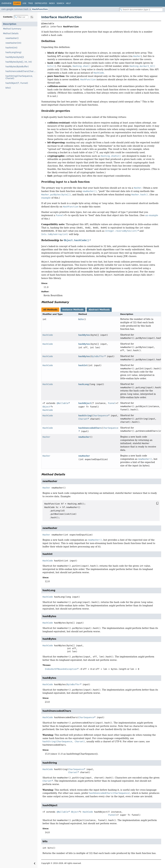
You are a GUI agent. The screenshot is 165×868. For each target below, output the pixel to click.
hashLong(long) (13, 52)
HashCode (48, 335)
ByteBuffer (98, 356)
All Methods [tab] (50, 310)
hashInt (83, 365)
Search (60, 3)
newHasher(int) (13, 43)
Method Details (11, 33)
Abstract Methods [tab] (99, 310)
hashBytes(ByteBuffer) (17, 67)
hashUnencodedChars (90, 428)
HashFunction (40, 9)
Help (68, 3)
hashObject (85, 403)
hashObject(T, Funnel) (17, 83)
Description (10, 24)
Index (52, 3)
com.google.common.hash (15, 9)
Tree (30, 3)
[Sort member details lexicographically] (32, 17)
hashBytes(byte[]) (15, 57)
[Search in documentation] (141, 10)
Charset (83, 419)
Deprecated (41, 3)
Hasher (46, 437)
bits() (8, 88)
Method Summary (12, 29)
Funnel (112, 403)
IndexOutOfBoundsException (61, 669)
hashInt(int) (11, 48)
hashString (85, 416)
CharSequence (100, 416)
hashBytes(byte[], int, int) (19, 62)
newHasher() (12, 38)
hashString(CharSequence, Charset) (19, 77)
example (46, 198)
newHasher (84, 437)
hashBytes (84, 335)
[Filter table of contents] (21, 17)
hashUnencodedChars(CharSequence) (21, 71)
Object (46, 407)
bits (81, 319)
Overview (6, 3)
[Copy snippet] (154, 503)
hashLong (83, 384)
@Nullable (62, 403)
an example (152, 215)
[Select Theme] (74, 3)
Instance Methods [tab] (73, 310)
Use (24, 3)
